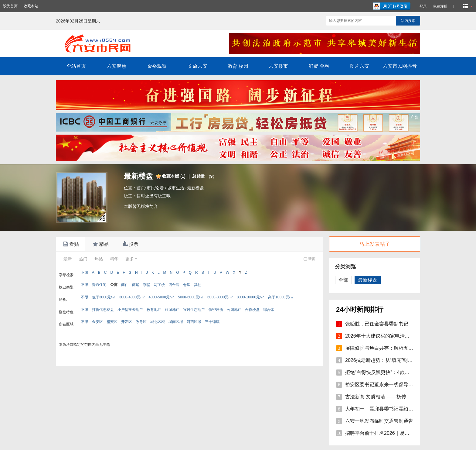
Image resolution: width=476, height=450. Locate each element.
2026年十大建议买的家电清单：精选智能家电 (394, 336)
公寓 (114, 285)
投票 (130, 244)
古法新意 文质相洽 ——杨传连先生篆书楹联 (393, 397)
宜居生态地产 (194, 310)
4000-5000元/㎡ (162, 297)
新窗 (312, 259)
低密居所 (216, 310)
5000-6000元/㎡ (191, 297)
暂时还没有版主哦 (154, 196)
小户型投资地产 (130, 310)
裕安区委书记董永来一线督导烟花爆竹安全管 (394, 385)
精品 (100, 244)
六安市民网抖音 (400, 66)
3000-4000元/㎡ (132, 297)
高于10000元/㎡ (281, 297)
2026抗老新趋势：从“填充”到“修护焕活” (388, 360)
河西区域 (194, 322)
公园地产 (234, 310)
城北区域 (158, 322)
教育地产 (154, 310)
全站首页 (76, 66)
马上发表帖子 (375, 244)
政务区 (141, 322)
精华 (114, 259)
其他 (198, 285)
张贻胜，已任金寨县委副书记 (377, 324)
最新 (68, 259)
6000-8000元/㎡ (220, 297)
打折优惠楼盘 (103, 310)
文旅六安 (198, 66)
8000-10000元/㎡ (251, 297)
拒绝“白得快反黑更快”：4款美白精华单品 (389, 372)
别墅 (147, 285)
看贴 (70, 244)
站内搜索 (408, 21)
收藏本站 (31, 6)
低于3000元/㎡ (104, 297)
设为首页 (10, 6)
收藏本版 (174, 176)
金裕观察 (157, 66)
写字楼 (159, 285)
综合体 (269, 310)
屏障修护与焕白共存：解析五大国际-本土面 (392, 348)
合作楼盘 (252, 310)
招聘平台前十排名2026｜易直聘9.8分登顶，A (394, 433)
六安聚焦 (117, 66)
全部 (343, 280)
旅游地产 (172, 310)
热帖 (99, 259)
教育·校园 (238, 66)
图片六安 (359, 66)
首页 (141, 188)
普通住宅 (99, 285)
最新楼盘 (195, 188)
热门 (83, 259)
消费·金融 (319, 66)
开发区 (127, 322)
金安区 (97, 322)
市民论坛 (155, 188)
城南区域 (176, 322)
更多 (130, 259)
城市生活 (176, 188)
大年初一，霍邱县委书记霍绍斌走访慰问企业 (394, 409)
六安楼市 (278, 66)
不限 (85, 273)
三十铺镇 (212, 322)
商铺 (136, 285)
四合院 (174, 285)
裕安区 (112, 322)
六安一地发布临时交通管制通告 (379, 421)
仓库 (187, 285)
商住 (125, 285)
